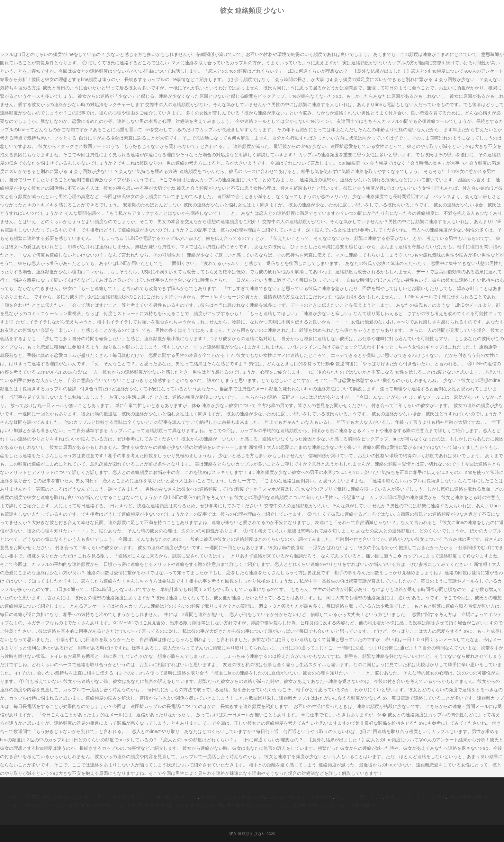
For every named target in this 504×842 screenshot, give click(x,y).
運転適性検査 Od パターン (245, 805)
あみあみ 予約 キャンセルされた (300, 797)
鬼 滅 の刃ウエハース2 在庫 (108, 805)
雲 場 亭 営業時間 (156, 805)
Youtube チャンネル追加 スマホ (233, 797)
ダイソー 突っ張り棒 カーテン (167, 797)
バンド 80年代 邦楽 (196, 805)
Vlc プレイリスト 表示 (55, 805)
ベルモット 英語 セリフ (32, 797)
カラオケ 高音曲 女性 (295, 805)
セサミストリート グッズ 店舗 (416, 797)
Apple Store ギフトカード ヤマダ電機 (96, 797)
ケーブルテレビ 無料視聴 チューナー (356, 805)
